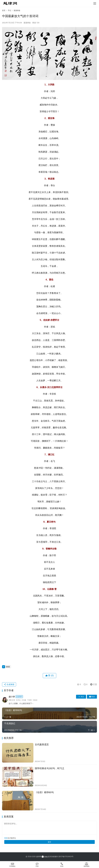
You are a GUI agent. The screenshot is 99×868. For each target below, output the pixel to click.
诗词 (8, 667)
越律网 (39, 857)
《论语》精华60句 (44, 792)
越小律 (16, 697)
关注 (81, 697)
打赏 (93, 684)
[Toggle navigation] (95, 3)
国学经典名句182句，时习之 (50, 768)
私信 (92, 697)
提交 (50, 842)
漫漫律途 (27, 23)
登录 (6, 838)
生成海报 (9, 684)
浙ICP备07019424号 (66, 857)
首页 (4, 10)
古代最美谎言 (42, 745)
